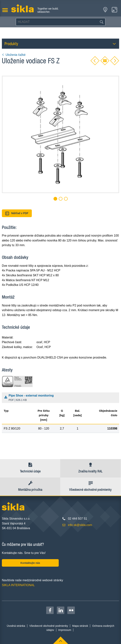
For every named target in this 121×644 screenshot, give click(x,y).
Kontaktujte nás (30, 563)
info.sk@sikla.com (80, 525)
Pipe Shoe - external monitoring (61, 398)
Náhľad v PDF (17, 213)
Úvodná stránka (16, 626)
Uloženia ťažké (14, 55)
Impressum (65, 630)
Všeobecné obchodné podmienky (49, 626)
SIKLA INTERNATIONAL (18, 585)
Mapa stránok (80, 626)
